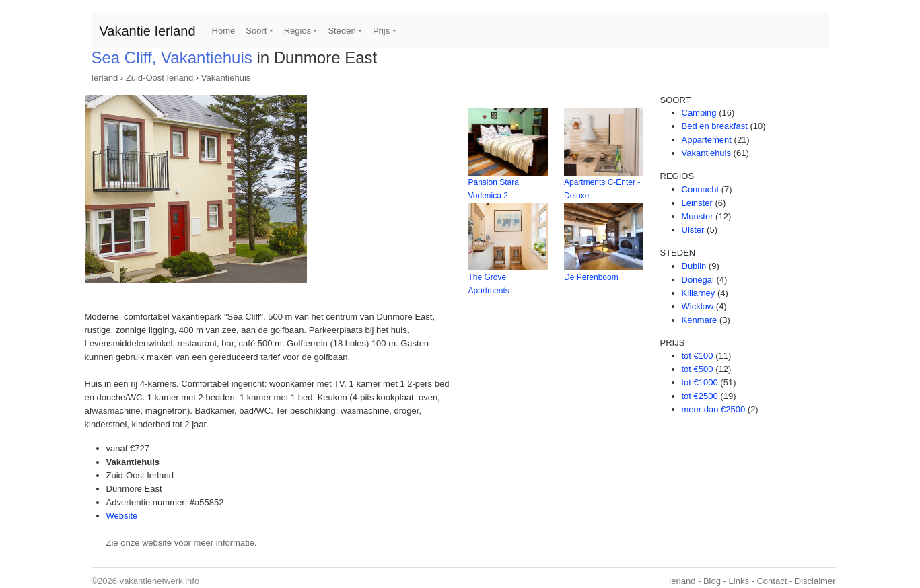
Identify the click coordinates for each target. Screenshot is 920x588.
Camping (699, 113)
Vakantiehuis (226, 78)
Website (122, 516)
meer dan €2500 (714, 409)
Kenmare (700, 320)
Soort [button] (256, 31)
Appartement (707, 140)
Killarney (699, 293)
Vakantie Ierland (148, 31)
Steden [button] (342, 31)
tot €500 (698, 369)
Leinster (697, 203)
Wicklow (698, 306)
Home (224, 31)
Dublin (694, 266)
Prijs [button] (381, 31)
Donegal (698, 280)
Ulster (693, 230)
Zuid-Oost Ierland (160, 78)
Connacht (701, 189)
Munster (698, 216)
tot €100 (698, 356)
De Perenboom (591, 277)
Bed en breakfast (715, 126)
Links (739, 581)
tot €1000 (700, 382)
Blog (712, 581)
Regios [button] (297, 31)
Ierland (105, 78)
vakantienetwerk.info (160, 581)
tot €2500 (700, 396)
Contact (772, 581)
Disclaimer (815, 581)
